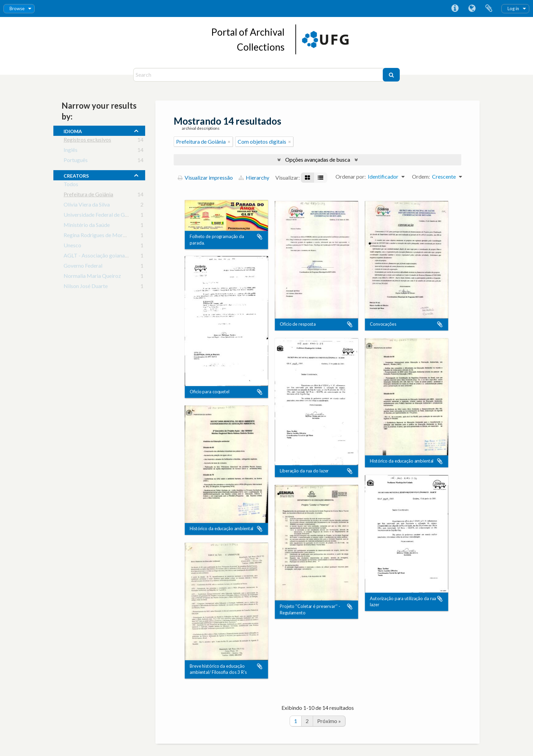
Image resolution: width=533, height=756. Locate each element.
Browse (17, 8)
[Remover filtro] (229, 142)
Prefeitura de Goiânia (88, 195)
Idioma (472, 8)
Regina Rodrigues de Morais (96, 236)
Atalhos (455, 8)
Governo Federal (83, 267)
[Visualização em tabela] (321, 178)
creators (76, 175)
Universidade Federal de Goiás (99, 216)
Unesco (72, 246)
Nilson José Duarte (86, 287)
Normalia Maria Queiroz (92, 277)
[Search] (259, 75)
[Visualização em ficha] (307, 178)
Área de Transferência (489, 8)
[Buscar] (391, 75)
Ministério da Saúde (87, 226)
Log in (513, 8)
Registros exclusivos (87, 141)
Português (76, 161)
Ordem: (421, 176)
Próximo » (329, 721)
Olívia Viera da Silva (87, 206)
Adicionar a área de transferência (260, 237)
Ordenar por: (351, 176)
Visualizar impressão (205, 177)
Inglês (71, 151)
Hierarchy (254, 177)
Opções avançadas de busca (318, 159)
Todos (71, 185)
